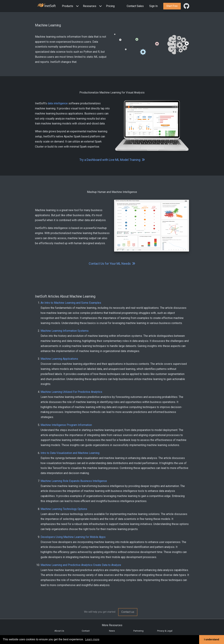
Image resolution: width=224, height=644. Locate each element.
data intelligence (58, 103)
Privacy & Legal (165, 631)
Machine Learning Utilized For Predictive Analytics (71, 392)
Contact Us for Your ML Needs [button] (112, 264)
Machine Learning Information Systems (65, 331)
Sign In (153, 6)
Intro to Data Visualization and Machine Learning (70, 453)
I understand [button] (212, 639)
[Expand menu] (77, 6)
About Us (59, 631)
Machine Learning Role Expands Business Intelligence (74, 481)
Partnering (138, 631)
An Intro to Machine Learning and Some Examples (71, 303)
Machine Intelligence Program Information (66, 425)
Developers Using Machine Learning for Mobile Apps (73, 537)
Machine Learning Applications (59, 359)
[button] (71, 6)
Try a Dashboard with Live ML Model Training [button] (112, 160)
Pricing (110, 6)
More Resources (112, 625)
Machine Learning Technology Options (64, 509)
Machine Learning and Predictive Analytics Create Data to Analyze (81, 565)
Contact (86, 631)
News (112, 631)
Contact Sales (135, 6)
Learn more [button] (92, 639)
